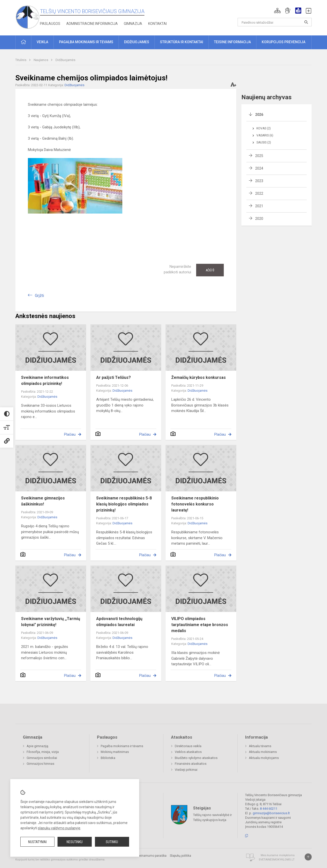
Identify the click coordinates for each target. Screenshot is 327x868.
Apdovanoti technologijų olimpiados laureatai (119, 622)
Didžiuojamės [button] (137, 42)
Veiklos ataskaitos (188, 752)
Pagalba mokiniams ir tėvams (122, 746)
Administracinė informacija (92, 24)
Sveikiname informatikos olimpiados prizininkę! (45, 380)
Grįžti (39, 296)
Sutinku (112, 842)
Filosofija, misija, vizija (43, 752)
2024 (259, 168)
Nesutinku (75, 842)
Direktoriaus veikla (188, 746)
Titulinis (21, 60)
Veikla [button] (42, 42)
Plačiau (70, 434)
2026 (259, 115)
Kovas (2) (264, 128)
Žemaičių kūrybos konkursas (199, 377)
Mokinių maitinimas (115, 752)
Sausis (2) (264, 142)
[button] (277, 11)
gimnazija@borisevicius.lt (271, 813)
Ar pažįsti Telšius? (114, 377)
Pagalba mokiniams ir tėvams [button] (86, 42)
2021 (259, 206)
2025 (259, 156)
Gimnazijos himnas (40, 764)
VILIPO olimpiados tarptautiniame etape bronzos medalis (200, 625)
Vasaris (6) (265, 135)
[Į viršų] (308, 857)
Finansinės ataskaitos (191, 764)
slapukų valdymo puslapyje (59, 828)
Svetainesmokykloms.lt (277, 860)
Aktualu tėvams (260, 746)
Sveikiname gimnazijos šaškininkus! (43, 501)
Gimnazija (133, 24)
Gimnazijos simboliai (42, 758)
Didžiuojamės (65, 60)
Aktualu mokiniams (263, 752)
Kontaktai (157, 24)
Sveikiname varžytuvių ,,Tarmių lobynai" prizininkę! (51, 622)
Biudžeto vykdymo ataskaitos (196, 758)
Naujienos (41, 60)
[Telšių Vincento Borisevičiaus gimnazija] (28, 17)
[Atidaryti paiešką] (306, 22)
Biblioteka (108, 758)
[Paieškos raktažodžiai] (275, 22)
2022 (259, 193)
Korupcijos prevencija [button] (284, 42)
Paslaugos (50, 24)
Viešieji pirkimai (186, 770)
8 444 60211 (269, 809)
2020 (259, 219)
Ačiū (210, 270)
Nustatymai (37, 842)
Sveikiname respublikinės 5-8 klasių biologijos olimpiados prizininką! (124, 504)
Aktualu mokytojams (264, 758)
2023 (259, 181)
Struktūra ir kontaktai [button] (182, 42)
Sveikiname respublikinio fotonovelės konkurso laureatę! (195, 504)
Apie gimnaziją (37, 746)
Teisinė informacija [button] (232, 42)
